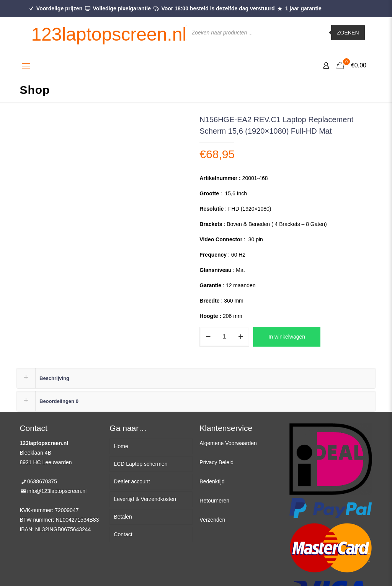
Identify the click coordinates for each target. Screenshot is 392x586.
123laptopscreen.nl (109, 34)
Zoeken (348, 33)
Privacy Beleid (216, 462)
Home (121, 446)
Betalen (123, 517)
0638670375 (42, 481)
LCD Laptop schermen (140, 464)
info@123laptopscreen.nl (57, 491)
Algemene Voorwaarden (228, 443)
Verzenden (212, 520)
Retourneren (214, 501)
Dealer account (132, 481)
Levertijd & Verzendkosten (145, 499)
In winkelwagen (287, 337)
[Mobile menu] (26, 66)
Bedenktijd (212, 481)
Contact (123, 534)
